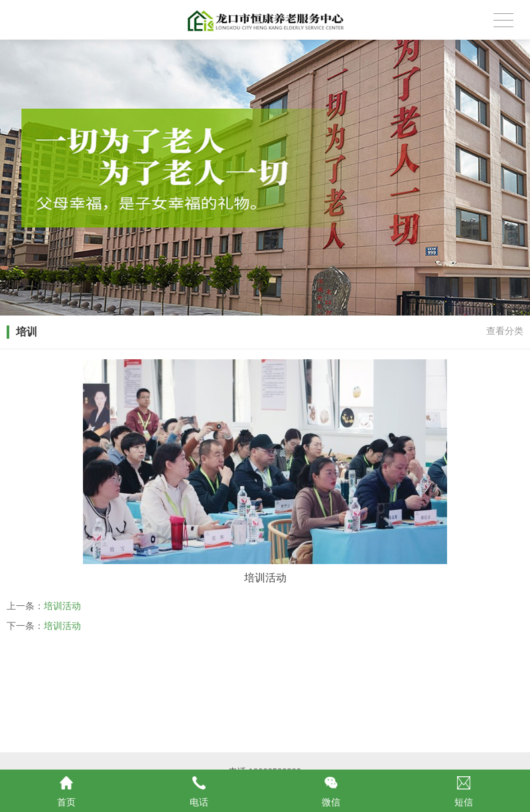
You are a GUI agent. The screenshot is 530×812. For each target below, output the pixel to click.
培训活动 (62, 606)
